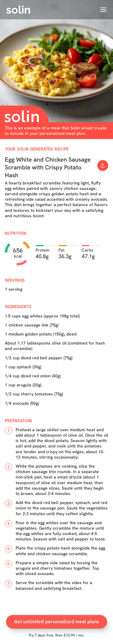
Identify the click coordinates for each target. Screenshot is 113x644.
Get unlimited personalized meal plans (57, 624)
